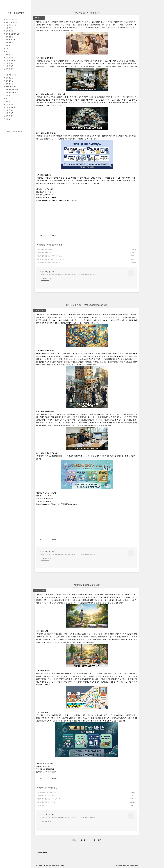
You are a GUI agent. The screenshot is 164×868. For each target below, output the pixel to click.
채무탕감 (7, 48)
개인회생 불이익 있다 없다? (87, 12)
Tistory (125, 865)
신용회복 (7, 54)
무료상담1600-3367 (11, 87)
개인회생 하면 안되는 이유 (45, 802)
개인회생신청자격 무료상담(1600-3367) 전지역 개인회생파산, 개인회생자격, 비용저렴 (68, 274)
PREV (74, 840)
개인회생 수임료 (10, 40)
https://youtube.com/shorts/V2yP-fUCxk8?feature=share (57, 504)
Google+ (62, 865)
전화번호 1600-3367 (11, 22)
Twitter (45, 865)
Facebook (51, 865)
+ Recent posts (41, 853)
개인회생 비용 (9, 31)
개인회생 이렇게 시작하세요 (87, 585)
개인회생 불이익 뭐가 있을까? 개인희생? (49, 259)
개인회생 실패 (9, 63)
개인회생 (7, 45)
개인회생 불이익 (10, 60)
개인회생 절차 (9, 66)
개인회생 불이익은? (43, 253)
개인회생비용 (9, 84)
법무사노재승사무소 (11, 19)
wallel (136, 865)
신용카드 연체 (9, 69)
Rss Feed (38, 865)
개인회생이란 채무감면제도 (46, 792)
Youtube (57, 865)
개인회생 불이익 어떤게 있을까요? (48, 262)
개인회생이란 (9, 28)
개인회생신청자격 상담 (12, 90)
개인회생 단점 (9, 57)
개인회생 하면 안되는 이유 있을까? (48, 799)
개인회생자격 (9, 43)
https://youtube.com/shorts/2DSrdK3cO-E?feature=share (57, 200)
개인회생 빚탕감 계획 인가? (46, 796)
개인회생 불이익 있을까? (45, 249)
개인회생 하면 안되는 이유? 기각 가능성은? (50, 256)
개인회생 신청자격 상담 (12, 34)
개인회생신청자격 (16, 12)
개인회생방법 (9, 37)
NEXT (99, 840)
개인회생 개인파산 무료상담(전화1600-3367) (87, 305)
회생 (6, 51)
